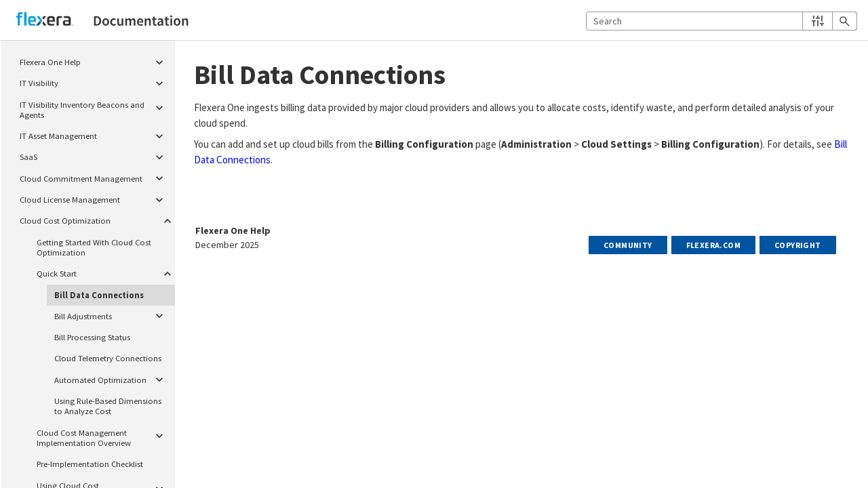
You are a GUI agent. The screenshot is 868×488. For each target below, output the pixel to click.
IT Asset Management (95, 134)
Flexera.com (713, 245)
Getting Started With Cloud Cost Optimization (94, 247)
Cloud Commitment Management (95, 177)
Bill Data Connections (99, 295)
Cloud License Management (95, 198)
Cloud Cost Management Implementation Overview (103, 436)
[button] (817, 21)
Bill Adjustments (113, 314)
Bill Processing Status (92, 337)
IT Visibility (95, 81)
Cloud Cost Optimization (95, 220)
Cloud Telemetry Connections (108, 358)
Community (628, 245)
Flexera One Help (95, 60)
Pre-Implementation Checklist (90, 464)
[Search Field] (722, 21)
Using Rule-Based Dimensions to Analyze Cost (108, 406)
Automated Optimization (113, 378)
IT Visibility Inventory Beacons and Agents (95, 108)
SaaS (95, 156)
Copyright (798, 245)
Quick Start (103, 272)
